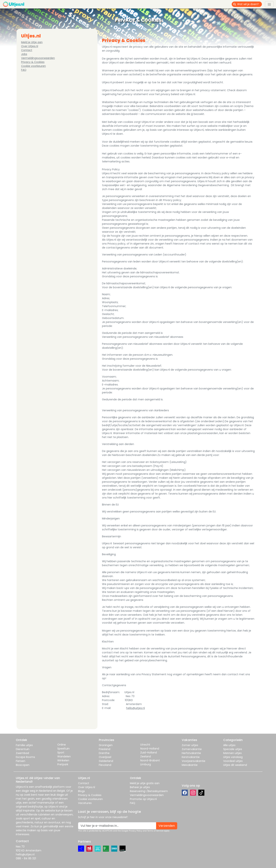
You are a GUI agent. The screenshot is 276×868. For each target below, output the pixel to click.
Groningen (106, 745)
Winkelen (63, 760)
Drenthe (104, 753)
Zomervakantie (192, 749)
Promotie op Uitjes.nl (143, 799)
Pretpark (63, 764)
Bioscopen (23, 765)
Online (62, 745)
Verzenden (167, 826)
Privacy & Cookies (33, 62)
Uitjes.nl (21, 787)
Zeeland (146, 756)
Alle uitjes (229, 745)
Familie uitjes (24, 745)
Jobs (24, 54)
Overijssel (105, 757)
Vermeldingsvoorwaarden (38, 58)
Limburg (146, 764)
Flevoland (105, 765)
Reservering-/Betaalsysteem (149, 791)
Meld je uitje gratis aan (145, 783)
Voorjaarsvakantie (194, 761)
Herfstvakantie (191, 753)
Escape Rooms (25, 757)
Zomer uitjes (190, 745)
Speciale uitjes (233, 749)
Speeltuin (63, 749)
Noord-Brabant (150, 760)
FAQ (24, 70)
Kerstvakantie (191, 757)
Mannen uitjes (232, 753)
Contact (27, 50)
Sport (61, 753)
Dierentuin (23, 749)
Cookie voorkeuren (33, 66)
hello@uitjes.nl (135, 708)
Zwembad (22, 753)
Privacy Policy (135, 831)
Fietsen (21, 761)
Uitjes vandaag (233, 757)
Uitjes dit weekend (235, 765)
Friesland (105, 749)
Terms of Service (155, 831)
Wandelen (64, 756)
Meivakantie (190, 765)
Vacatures (85, 803)
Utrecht (145, 745)
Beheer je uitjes (140, 787)
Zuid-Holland (149, 753)
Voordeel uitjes (233, 761)
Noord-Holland (150, 749)
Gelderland (106, 761)
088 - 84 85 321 (26, 858)
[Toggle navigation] (269, 4)
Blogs (81, 791)
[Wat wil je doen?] (250, 4)
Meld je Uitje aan (32, 42)
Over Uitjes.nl (30, 46)
